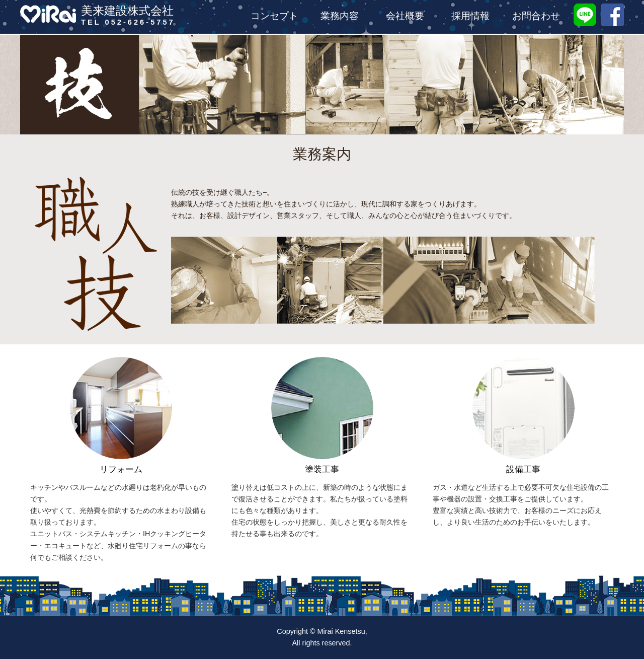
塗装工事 (322, 469)
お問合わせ (536, 17)
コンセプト (274, 17)
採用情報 (470, 17)
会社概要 (405, 17)
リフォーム (121, 469)
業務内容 (340, 17)
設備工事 (523, 469)
